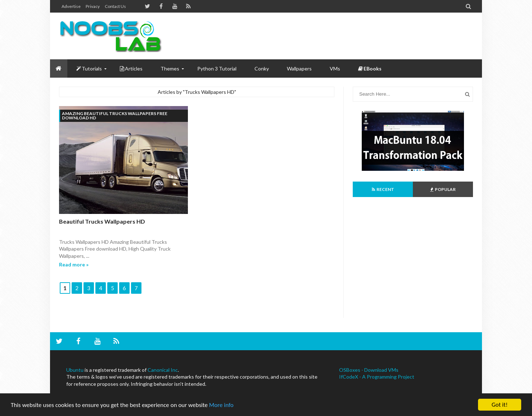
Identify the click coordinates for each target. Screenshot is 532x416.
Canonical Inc (163, 370)
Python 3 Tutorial (217, 68)
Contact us (115, 6)
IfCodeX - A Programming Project (377, 377)
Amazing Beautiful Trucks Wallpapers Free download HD (115, 116)
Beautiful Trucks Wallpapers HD (102, 221)
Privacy (93, 6)
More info (221, 405)
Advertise (71, 6)
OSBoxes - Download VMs (369, 370)
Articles (131, 68)
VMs (335, 68)
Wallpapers (299, 68)
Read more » (74, 264)
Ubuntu (75, 370)
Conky (262, 68)
